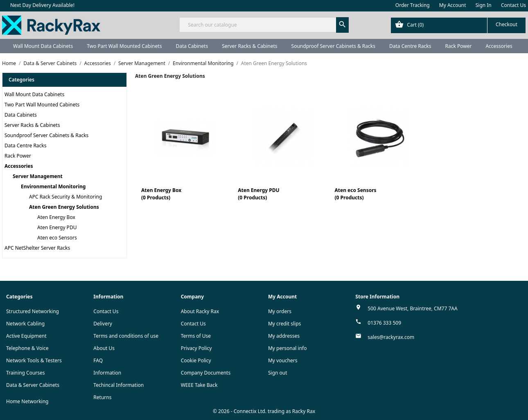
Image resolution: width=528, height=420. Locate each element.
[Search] (264, 25)
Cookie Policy (196, 360)
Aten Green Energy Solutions (64, 207)
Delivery (103, 324)
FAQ (98, 360)
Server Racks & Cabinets (249, 46)
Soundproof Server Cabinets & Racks (333, 46)
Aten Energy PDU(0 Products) (258, 194)
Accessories (499, 46)
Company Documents (206, 373)
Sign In (484, 5)
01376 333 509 (384, 323)
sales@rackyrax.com (391, 337)
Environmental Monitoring (53, 186)
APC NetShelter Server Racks (37, 248)
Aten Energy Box (56, 217)
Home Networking (27, 401)
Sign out (278, 373)
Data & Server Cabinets (33, 385)
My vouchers (283, 360)
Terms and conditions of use (126, 336)
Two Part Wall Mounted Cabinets (124, 46)
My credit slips (284, 324)
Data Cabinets (192, 46)
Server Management (38, 176)
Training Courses (26, 373)
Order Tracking (413, 5)
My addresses (284, 336)
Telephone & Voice (27, 348)
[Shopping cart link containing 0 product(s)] (458, 25)
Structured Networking (33, 311)
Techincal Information (118, 385)
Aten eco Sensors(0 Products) (356, 194)
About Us (104, 348)
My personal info (288, 348)
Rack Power (458, 46)
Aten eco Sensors (57, 238)
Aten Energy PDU (57, 227)
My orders (280, 311)
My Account (453, 5)
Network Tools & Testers (34, 360)
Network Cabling (25, 324)
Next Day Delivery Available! (42, 5)
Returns (102, 397)
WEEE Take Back (199, 385)
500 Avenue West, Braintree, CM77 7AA (412, 308)
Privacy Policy (196, 348)
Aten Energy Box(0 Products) (161, 194)
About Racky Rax (200, 311)
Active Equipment (26, 336)
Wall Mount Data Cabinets (43, 46)
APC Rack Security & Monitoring (65, 197)
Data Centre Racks (410, 46)
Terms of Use (196, 336)
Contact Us (513, 5)
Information (107, 373)
